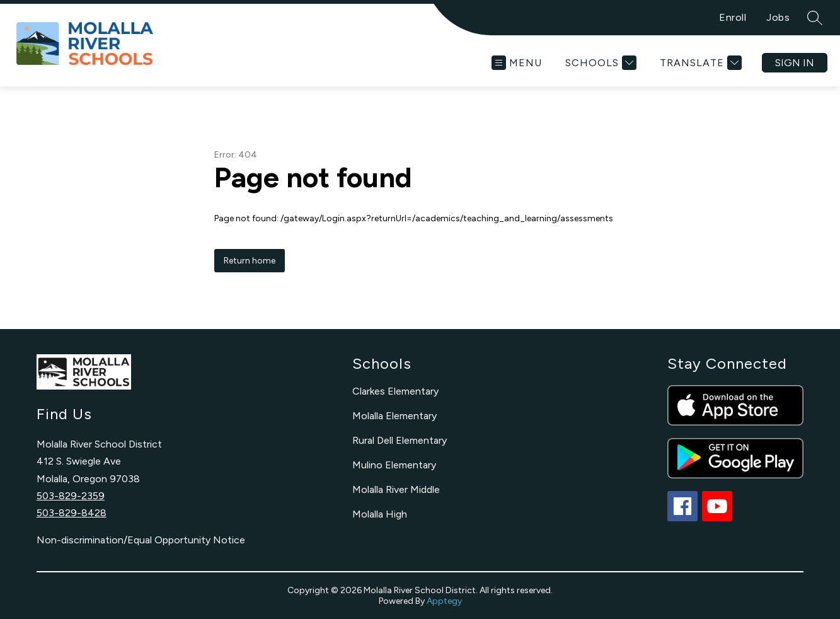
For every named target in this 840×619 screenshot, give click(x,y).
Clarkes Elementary (395, 391)
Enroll (733, 17)
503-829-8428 (72, 513)
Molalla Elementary (394, 416)
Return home (250, 261)
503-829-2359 (71, 496)
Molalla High (380, 514)
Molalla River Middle (396, 489)
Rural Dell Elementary (400, 440)
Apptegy (444, 601)
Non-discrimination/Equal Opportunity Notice (141, 540)
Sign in (795, 63)
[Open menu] (517, 63)
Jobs (778, 17)
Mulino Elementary (394, 465)
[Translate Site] (699, 63)
